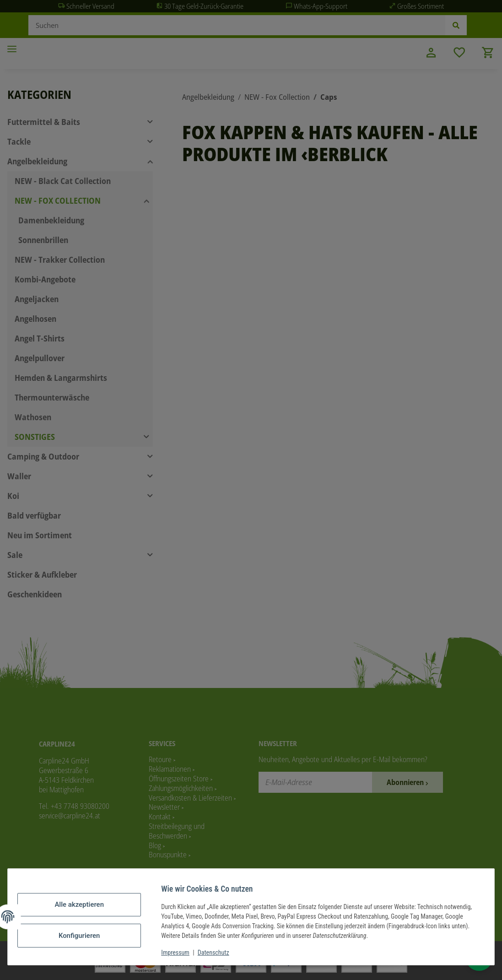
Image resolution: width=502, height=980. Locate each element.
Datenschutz (220, 953)
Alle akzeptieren (86, 905)
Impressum (182, 953)
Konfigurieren (86, 935)
